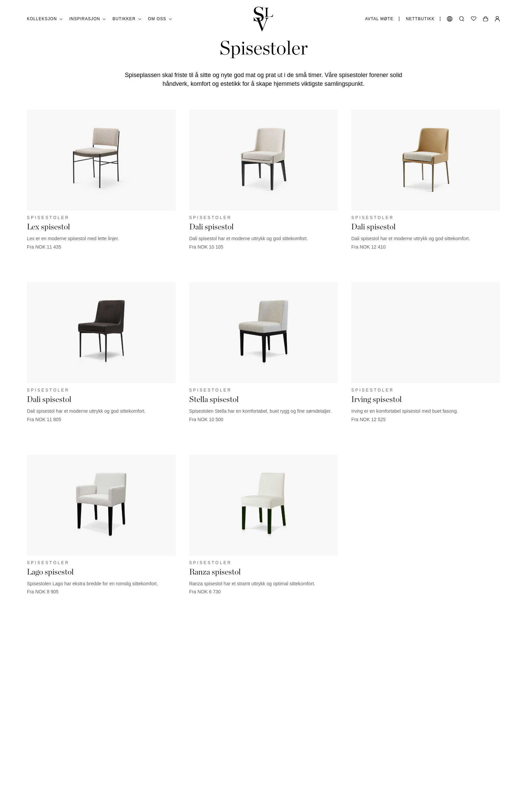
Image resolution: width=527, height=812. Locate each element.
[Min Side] (497, 19)
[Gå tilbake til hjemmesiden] (263, 19)
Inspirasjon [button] (88, 19)
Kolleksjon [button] (45, 19)
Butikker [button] (127, 19)
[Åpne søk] (462, 19)
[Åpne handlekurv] (485, 19)
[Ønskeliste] (474, 19)
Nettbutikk (420, 19)
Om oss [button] (160, 19)
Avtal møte (379, 19)
